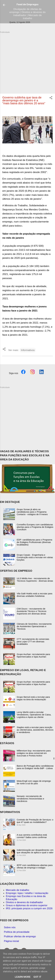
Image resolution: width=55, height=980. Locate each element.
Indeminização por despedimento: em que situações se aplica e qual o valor (35, 851)
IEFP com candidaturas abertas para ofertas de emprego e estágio (35, 866)
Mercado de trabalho (18, 890)
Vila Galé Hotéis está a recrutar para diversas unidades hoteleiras (34, 595)
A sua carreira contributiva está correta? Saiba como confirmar (32, 836)
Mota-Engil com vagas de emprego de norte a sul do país (34, 782)
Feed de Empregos (27, 4)
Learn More (23, 977)
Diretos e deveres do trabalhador (24, 902)
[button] (51, 98)
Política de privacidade (17, 932)
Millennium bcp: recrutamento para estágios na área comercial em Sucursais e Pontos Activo (34, 753)
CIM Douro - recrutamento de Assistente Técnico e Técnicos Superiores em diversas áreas (32, 611)
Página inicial (11, 941)
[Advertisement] (27, 61)
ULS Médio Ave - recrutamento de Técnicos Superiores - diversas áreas (35, 580)
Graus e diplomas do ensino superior (27, 905)
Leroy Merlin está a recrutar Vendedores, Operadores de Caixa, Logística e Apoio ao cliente (34, 715)
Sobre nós (10, 927)
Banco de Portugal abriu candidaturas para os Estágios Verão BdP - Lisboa (35, 767)
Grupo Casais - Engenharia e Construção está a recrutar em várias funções (35, 557)
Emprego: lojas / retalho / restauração (27, 893)
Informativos (28, 350)
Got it (37, 977)
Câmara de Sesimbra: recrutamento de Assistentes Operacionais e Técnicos (34, 626)
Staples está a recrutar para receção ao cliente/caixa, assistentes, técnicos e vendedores (35, 730)
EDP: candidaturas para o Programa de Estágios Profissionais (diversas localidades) (34, 542)
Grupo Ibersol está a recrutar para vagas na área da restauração (33, 698)
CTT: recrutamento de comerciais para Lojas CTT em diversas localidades (33, 641)
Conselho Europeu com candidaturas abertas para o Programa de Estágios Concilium (35, 527)
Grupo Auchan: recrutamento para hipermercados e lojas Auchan (33, 655)
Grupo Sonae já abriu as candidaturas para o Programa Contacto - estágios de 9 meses (32, 512)
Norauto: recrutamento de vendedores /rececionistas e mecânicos (30, 799)
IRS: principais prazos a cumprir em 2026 (29, 908)
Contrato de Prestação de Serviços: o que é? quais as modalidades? (35, 821)
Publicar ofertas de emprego (20, 936)
